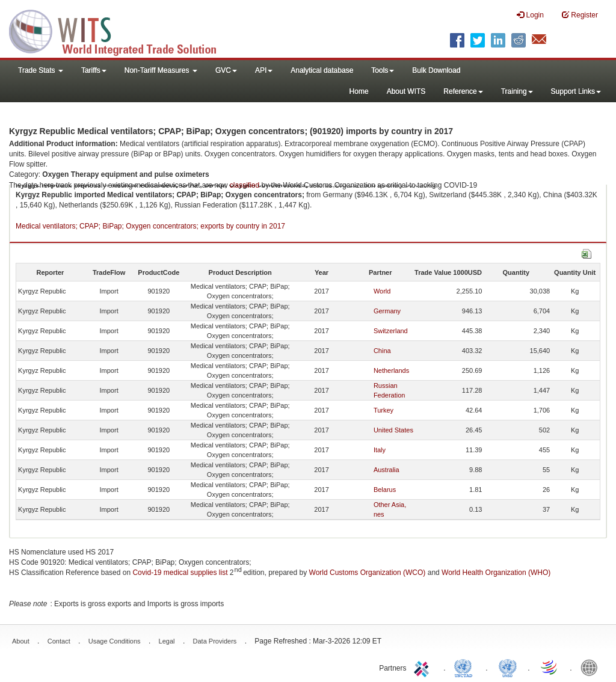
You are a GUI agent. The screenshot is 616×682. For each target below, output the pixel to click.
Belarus (385, 490)
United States (393, 430)
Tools (383, 70)
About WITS (406, 91)
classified (245, 185)
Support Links (576, 91)
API (264, 70)
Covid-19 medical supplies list (180, 573)
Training (517, 91)
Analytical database (322, 70)
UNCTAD (466, 667)
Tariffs (94, 70)
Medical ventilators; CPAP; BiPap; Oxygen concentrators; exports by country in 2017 (150, 226)
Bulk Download (436, 70)
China (382, 351)
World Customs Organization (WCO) (368, 573)
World (382, 291)
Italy (380, 450)
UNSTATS (508, 667)
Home (359, 91)
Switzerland (391, 331)
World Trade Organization (550, 667)
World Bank (592, 667)
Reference (463, 91)
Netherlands (391, 370)
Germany (387, 311)
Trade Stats (41, 70)
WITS (120, 30)
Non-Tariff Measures (161, 70)
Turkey (383, 410)
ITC (423, 667)
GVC (226, 70)
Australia (387, 470)
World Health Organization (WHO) (496, 573)
